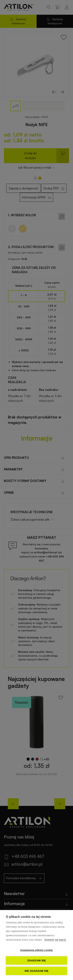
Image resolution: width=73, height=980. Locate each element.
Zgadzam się (36, 960)
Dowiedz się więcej (55, 940)
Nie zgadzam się (36, 971)
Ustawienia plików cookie (37, 950)
